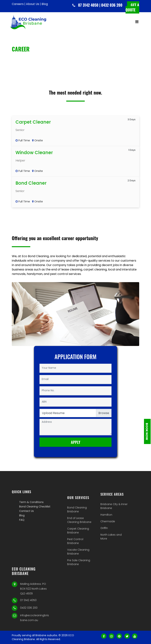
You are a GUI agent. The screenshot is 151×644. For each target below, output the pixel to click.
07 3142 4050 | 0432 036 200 (100, 5)
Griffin (104, 546)
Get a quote (132, 8)
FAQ (22, 532)
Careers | (19, 4)
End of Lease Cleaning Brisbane (79, 546)
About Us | (33, 4)
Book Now (147, 431)
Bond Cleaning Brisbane (77, 535)
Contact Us (26, 523)
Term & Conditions (31, 514)
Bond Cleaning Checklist (35, 518)
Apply (76, 442)
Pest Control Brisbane (75, 567)
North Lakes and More (111, 554)
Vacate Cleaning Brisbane (78, 577)
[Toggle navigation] (137, 23)
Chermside (108, 539)
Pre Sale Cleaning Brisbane (79, 588)
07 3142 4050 (28, 621)
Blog (45, 4)
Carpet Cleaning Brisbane (78, 556)
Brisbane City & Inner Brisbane (114, 524)
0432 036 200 (29, 628)
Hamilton (106, 532)
